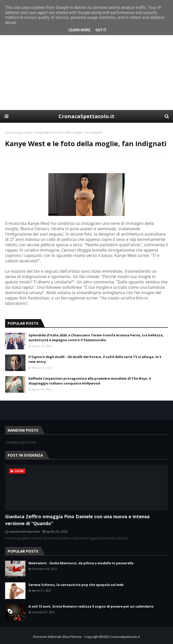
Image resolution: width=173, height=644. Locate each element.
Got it (101, 30)
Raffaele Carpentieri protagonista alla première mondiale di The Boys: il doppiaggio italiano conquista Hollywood (90, 381)
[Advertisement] (86, 72)
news (28, 133)
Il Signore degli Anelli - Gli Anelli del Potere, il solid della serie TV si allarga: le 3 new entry (95, 359)
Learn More (79, 30)
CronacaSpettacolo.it (86, 116)
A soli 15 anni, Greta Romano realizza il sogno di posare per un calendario (91, 606)
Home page (14, 133)
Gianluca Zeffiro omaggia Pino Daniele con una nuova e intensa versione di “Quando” (77, 520)
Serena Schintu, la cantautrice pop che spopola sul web (76, 585)
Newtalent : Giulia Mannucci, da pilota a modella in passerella (81, 563)
